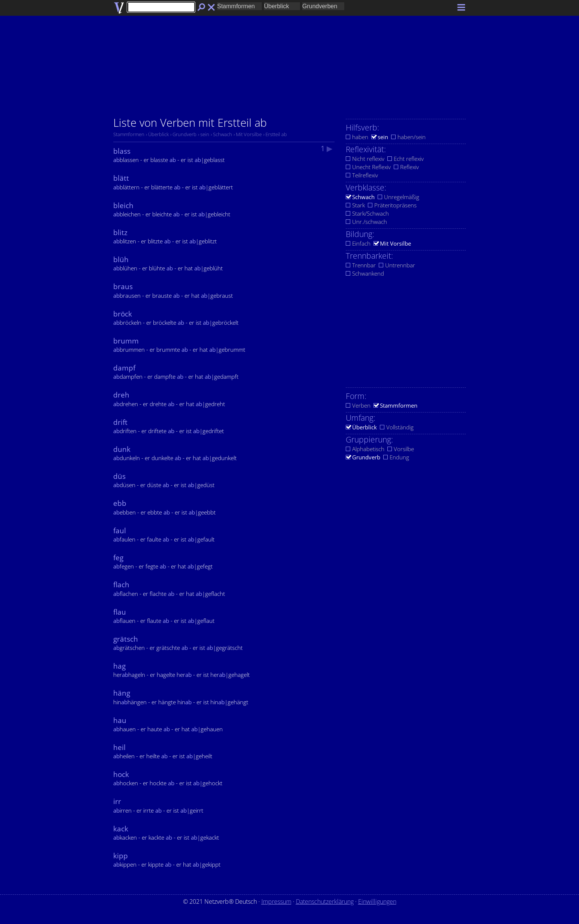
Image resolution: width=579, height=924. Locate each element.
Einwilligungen (377, 901)
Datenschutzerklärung (325, 901)
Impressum (276, 901)
